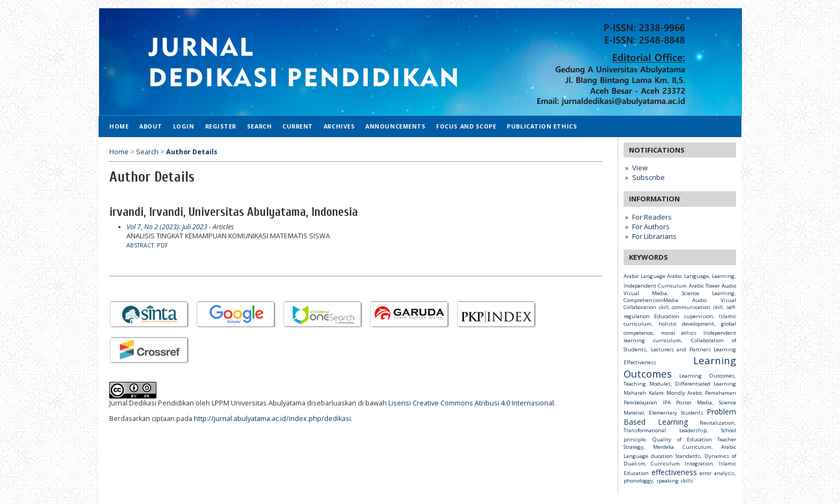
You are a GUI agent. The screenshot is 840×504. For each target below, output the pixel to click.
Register (221, 126)
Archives (339, 126)
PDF (163, 245)
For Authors (651, 227)
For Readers (652, 217)
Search (259, 126)
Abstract (140, 245)
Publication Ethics (542, 126)
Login (184, 126)
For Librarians (654, 236)
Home (119, 126)
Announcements (395, 126)
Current (298, 126)
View (640, 168)
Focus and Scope (466, 126)
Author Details (192, 152)
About (151, 126)
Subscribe (648, 177)
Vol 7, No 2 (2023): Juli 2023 (167, 227)
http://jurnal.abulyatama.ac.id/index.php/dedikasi (272, 419)
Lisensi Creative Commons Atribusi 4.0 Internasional (471, 403)
